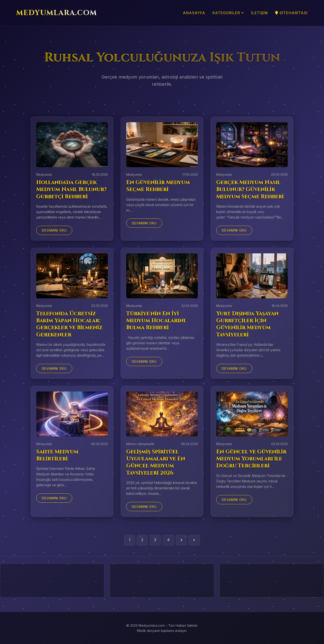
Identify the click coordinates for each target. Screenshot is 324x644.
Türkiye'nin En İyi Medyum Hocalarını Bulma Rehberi (156, 321)
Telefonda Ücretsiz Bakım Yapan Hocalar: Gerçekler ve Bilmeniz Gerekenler (69, 324)
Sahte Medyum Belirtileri (57, 455)
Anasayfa (194, 13)
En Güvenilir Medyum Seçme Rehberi (158, 186)
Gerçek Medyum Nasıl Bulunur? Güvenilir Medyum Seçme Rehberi (250, 189)
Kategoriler (228, 13)
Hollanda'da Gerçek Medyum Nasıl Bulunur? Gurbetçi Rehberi (71, 189)
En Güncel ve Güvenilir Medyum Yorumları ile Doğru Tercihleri (251, 459)
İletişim (260, 13)
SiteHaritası (291, 13)
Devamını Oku (54, 230)
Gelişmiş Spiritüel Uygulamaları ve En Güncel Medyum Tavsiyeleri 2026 (156, 462)
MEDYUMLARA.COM (57, 13)
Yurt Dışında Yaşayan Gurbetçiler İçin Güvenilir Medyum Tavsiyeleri (247, 324)
